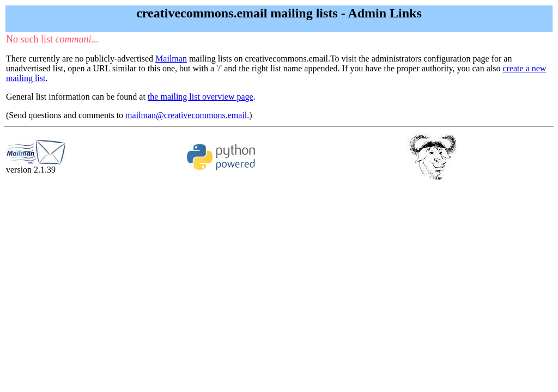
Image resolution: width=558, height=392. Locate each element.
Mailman (171, 59)
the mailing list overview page (201, 97)
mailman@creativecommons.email (186, 115)
